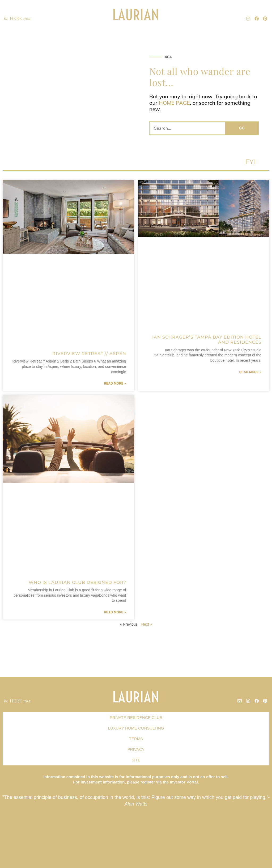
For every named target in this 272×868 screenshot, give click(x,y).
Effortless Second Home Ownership (152, 851)
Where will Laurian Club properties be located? (157, 855)
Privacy (140, 829)
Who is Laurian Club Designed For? (77, 582)
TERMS (136, 739)
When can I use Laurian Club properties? (154, 838)
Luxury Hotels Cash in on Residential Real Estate (158, 857)
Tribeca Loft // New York (13, 848)
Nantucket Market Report (13, 833)
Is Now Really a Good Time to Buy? (152, 831)
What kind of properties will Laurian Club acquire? (24, 842)
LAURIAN (136, 15)
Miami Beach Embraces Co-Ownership (153, 848)
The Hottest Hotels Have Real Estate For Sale (22, 849)
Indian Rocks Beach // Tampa (14, 851)
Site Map (141, 836)
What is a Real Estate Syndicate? (16, 853)
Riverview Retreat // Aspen (89, 354)
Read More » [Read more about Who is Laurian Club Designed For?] (115, 612)
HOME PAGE (174, 103)
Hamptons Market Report (13, 857)
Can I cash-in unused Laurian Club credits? (155, 842)
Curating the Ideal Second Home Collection (156, 859)
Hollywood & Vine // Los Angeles (151, 840)
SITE (136, 760)
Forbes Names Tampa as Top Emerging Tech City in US (160, 849)
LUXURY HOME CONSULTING (136, 728)
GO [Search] (242, 128)
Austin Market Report (146, 862)
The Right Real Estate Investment (17, 831)
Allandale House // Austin (13, 855)
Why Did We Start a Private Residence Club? (21, 844)
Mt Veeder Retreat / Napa (13, 859)
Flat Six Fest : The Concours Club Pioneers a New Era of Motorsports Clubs (34, 864)
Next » (147, 624)
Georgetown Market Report (149, 864)
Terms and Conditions (12, 861)
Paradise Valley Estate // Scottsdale (152, 853)
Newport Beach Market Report (150, 835)
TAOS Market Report (146, 833)
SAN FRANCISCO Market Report (151, 846)
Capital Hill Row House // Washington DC (20, 846)
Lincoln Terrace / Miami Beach (15, 836)
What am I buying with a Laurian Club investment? (158, 844)
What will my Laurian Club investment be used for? (24, 862)
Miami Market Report (11, 835)
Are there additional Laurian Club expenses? (21, 840)
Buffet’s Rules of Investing (149, 827)
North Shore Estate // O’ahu (15, 838)
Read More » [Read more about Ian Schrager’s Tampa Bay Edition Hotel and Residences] (250, 372)
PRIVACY (136, 749)
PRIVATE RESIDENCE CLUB (136, 717)
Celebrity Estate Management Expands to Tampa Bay (24, 829)
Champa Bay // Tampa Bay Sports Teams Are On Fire (24, 827)
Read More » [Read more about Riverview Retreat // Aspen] (115, 384)
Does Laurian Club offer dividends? (152, 861)
